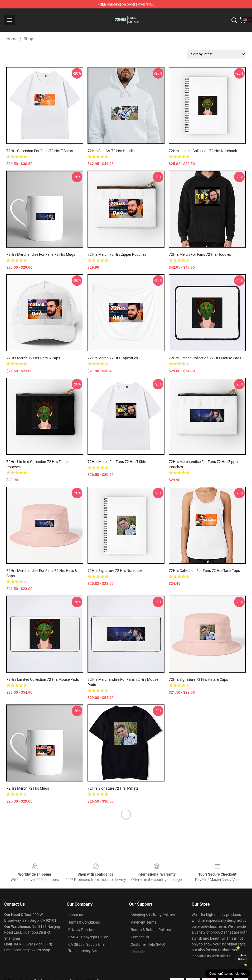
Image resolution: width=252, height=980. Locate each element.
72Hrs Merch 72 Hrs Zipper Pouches (117, 254)
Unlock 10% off (242, 957)
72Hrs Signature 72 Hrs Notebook (115, 571)
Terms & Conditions (84, 922)
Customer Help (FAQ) (148, 944)
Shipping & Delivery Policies (153, 915)
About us (76, 915)
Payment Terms (144, 922)
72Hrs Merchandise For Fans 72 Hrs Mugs (41, 254)
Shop (28, 39)
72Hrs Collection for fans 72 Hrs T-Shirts (40, 151)
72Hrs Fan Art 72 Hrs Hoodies (112, 151)
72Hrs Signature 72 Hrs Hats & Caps (198, 679)
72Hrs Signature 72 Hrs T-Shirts (113, 788)
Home (12, 39)
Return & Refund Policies (151, 930)
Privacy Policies (81, 930)
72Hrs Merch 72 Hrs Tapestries (113, 358)
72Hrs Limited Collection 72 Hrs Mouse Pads (205, 358)
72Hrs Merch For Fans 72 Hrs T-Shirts (118, 462)
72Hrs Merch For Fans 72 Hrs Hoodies (200, 254)
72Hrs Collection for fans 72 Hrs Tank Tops (204, 571)
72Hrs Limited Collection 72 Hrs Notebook (203, 151)
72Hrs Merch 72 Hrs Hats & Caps (33, 358)
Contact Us (140, 937)
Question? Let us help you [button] (227, 974)
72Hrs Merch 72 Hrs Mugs (28, 788)
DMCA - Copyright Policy (88, 937)
